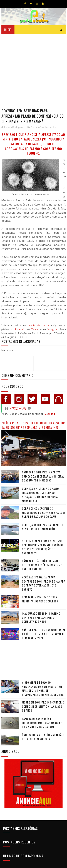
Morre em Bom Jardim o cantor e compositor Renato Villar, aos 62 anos (43, 706)
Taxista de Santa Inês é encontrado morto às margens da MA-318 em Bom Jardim (42, 722)
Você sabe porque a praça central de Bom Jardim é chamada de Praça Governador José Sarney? (44, 583)
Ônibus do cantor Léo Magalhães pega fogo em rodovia (43, 736)
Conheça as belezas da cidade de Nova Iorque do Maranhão (43, 526)
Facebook (20, 329)
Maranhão (51, 127)
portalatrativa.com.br (39, 325)
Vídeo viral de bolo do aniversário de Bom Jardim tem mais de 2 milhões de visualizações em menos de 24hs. (43, 688)
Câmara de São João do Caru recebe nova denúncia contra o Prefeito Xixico (42, 565)
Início (8, 29)
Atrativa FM (18, 408)
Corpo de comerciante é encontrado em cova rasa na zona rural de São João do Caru (44, 512)
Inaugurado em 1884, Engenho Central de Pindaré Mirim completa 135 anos (41, 617)
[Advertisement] (33, 69)
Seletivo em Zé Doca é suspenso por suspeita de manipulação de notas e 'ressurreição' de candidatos (43, 547)
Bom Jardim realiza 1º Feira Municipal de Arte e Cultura (40, 599)
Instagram (53, 329)
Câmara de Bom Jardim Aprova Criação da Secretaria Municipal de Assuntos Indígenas (43, 476)
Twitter (35, 329)
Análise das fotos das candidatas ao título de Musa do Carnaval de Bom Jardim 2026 (44, 633)
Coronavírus (37, 127)
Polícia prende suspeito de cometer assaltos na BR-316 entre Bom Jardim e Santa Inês (33, 425)
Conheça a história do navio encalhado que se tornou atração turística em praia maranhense (40, 494)
